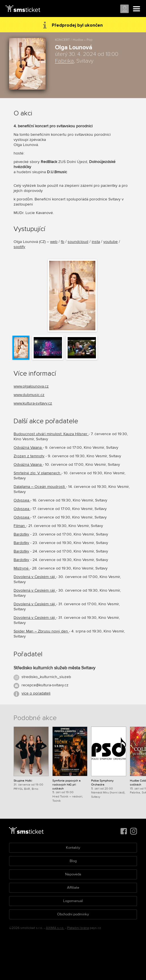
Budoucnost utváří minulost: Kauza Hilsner (51, 434)
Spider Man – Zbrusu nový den (41, 631)
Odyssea (22, 500)
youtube (110, 242)
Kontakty (73, 848)
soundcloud (78, 242)
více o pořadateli (36, 693)
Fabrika (64, 61)
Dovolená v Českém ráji (35, 577)
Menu (137, 9)
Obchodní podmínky (73, 914)
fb (63, 242)
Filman (20, 526)
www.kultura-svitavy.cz (33, 403)
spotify (19, 247)
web (54, 242)
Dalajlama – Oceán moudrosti (40, 487)
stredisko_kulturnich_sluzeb (46, 677)
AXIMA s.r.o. (55, 928)
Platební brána (78, 928)
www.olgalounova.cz (31, 386)
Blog (73, 861)
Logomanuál (73, 901)
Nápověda (73, 874)
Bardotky (21, 534)
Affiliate (73, 888)
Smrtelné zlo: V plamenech (37, 473)
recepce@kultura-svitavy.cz (45, 685)
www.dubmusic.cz (29, 395)
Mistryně (22, 568)
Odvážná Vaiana (28, 447)
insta (96, 242)
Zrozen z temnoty (29, 456)
